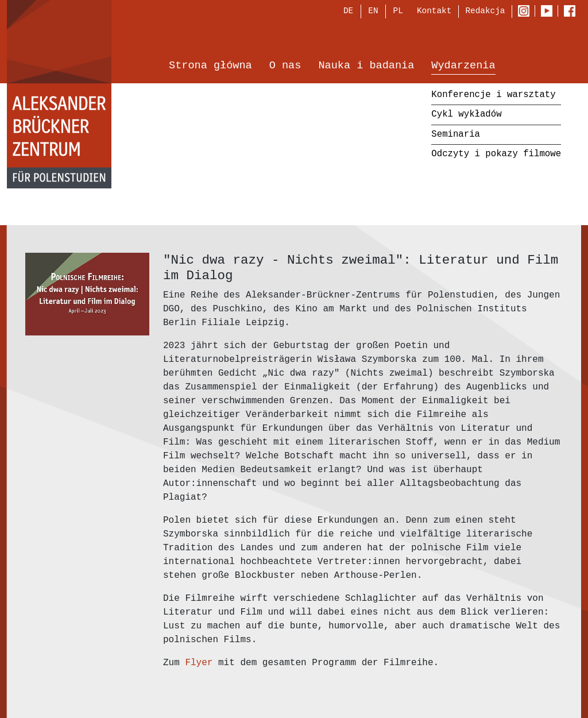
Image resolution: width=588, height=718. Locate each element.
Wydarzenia (463, 67)
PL (398, 12)
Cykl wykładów (466, 115)
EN (373, 12)
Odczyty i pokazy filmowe (496, 155)
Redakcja (485, 12)
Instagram (526, 12)
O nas (285, 67)
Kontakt (434, 12)
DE (348, 12)
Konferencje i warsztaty (493, 95)
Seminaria (456, 135)
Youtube (549, 12)
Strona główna (210, 67)
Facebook (572, 12)
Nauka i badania (366, 67)
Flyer (202, 663)
